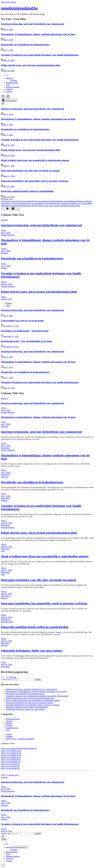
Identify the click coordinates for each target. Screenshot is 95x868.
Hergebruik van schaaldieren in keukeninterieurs (25, 45)
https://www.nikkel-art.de (11, 755)
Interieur (10, 78)
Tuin (8, 85)
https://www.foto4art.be (10, 764)
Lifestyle (9, 89)
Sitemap (9, 736)
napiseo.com (13, 775)
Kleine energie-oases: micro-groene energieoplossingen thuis (31, 65)
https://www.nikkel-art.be (11, 751)
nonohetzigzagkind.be (19, 8)
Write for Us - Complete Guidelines (20, 739)
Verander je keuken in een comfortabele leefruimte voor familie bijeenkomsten (40, 55)
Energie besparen (13, 87)
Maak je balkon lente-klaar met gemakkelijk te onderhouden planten (35, 160)
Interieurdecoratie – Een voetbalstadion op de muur (27, 341)
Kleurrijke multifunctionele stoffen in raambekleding (27, 191)
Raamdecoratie (12, 83)
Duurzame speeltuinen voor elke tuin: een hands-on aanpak (30, 171)
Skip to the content (8, 2)
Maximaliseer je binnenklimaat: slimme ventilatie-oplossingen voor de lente (38, 34)
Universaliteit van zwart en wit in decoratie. (23, 321)
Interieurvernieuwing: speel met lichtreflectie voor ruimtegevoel (33, 24)
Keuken (14, 80)
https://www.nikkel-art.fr (11, 759)
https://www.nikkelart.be (11, 762)
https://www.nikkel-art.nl (11, 753)
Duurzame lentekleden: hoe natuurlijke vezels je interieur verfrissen (35, 181)
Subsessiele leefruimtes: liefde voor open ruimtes (32, 651)
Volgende (13, 677)
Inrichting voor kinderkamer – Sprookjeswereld (25, 331)
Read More (5, 448)
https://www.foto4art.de (10, 768)
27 (7, 677)
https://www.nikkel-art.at (11, 757)
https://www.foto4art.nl (10, 766)
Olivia (3, 230)
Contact (9, 91)
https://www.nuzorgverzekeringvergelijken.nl (19, 748)
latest (8, 305)
